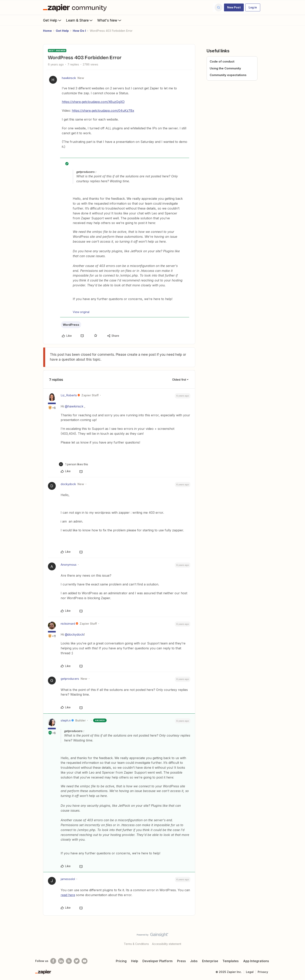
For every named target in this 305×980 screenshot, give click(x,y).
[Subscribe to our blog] (69, 961)
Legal (250, 972)
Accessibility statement (167, 944)
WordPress (71, 325)
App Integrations (256, 961)
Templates (231, 961)
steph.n (66, 720)
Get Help (53, 20)
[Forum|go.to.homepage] (76, 7)
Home (47, 31)
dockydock (68, 484)
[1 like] (73, 464)
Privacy (263, 972)
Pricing (121, 961)
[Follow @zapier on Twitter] (77, 961)
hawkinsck (69, 78)
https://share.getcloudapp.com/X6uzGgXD (93, 102)
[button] (234, 7)
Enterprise (210, 961)
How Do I (79, 31)
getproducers (70, 679)
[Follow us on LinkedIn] (61, 961)
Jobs (194, 961)
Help (135, 961)
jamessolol (68, 879)
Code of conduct (222, 61)
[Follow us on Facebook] (53, 961)
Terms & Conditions (136, 944)
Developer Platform (157, 961)
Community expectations (228, 75)
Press (181, 961)
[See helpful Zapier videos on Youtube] (85, 961)
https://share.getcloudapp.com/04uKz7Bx (103, 111)
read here (68, 895)
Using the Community (225, 68)
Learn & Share (80, 20)
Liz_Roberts (69, 395)
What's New (110, 20)
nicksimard (68, 624)
